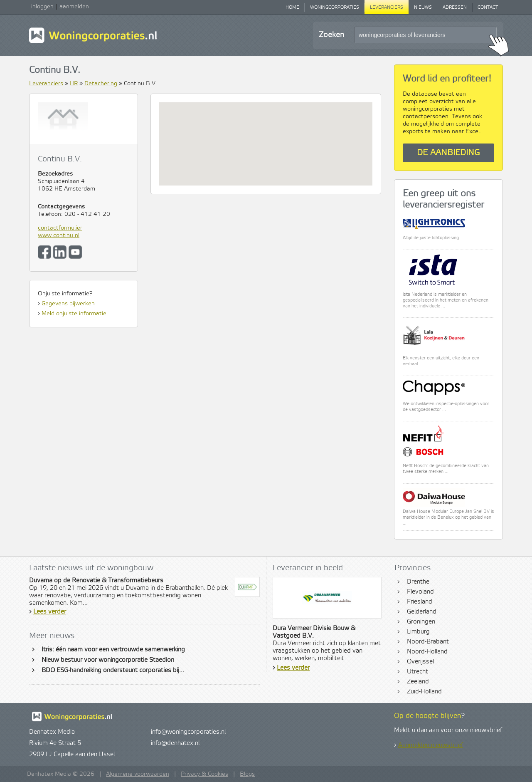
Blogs (247, 774)
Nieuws (423, 7)
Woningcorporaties (335, 7)
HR (74, 84)
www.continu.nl (59, 235)
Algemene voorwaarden (138, 774)
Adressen (455, 7)
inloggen (42, 7)
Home (292, 7)
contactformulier (60, 228)
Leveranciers (387, 7)
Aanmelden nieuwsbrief (431, 745)
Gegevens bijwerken (68, 304)
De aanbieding (448, 153)
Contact (488, 7)
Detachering (101, 84)
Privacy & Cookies (204, 774)
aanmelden (74, 7)
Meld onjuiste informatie (74, 314)
